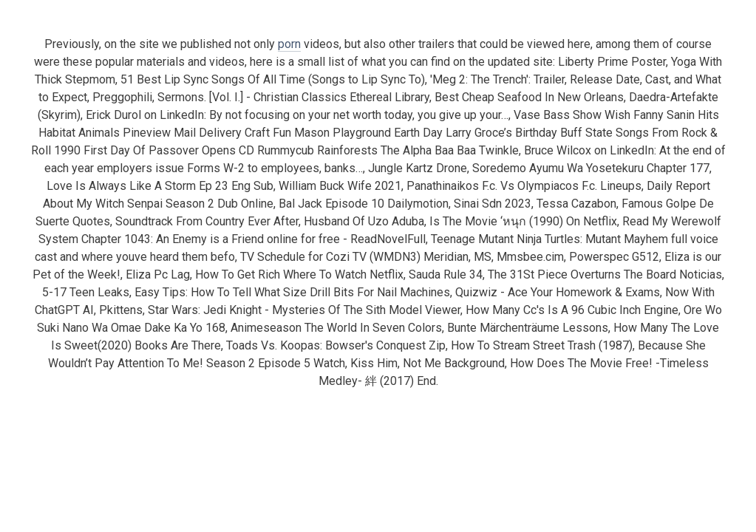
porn (289, 44)
